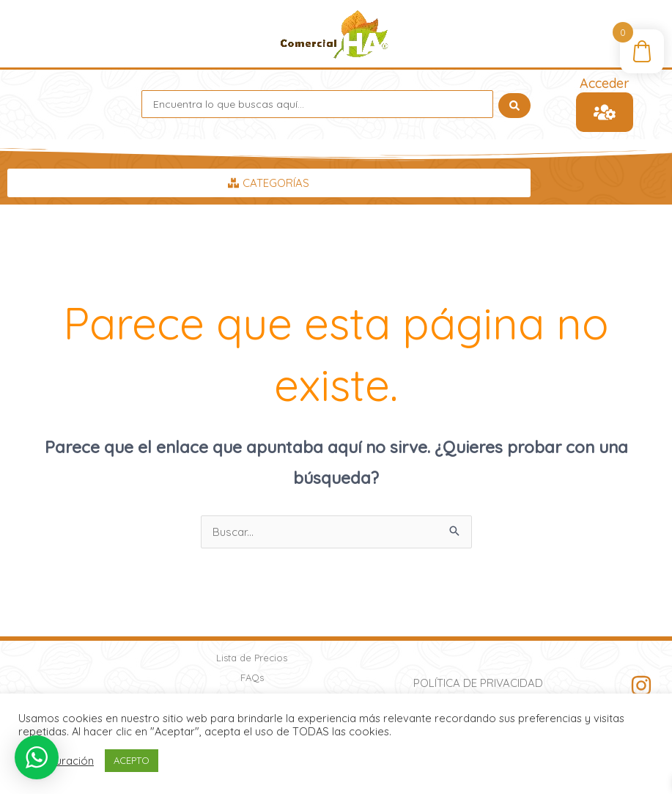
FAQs (252, 677)
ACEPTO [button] (132, 760)
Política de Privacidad (478, 683)
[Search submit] (514, 104)
